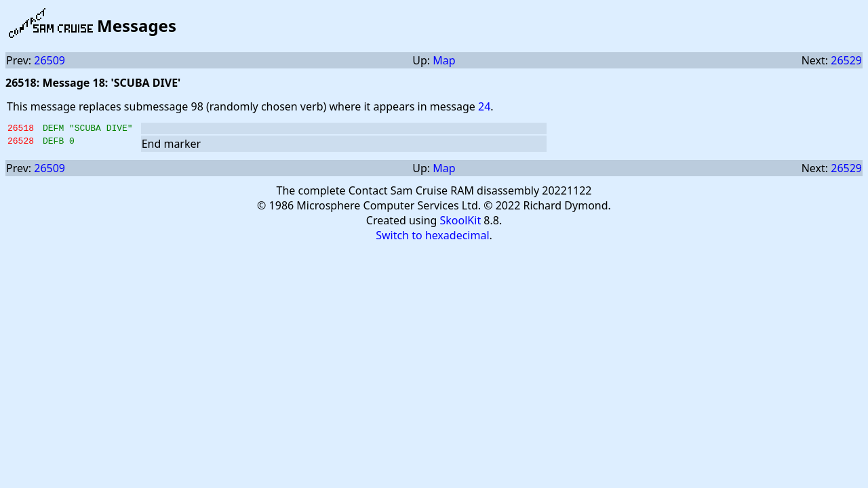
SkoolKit (461, 222)
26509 (50, 60)
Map (444, 60)
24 (484, 106)
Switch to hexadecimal (432, 237)
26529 (846, 60)
